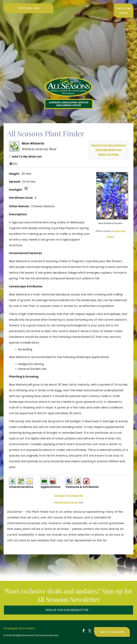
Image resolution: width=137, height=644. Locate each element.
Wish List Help (108, 154)
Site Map (59, 496)
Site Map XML (75, 496)
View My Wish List (109, 150)
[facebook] (84, 631)
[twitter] (90, 631)
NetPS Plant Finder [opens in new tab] (67, 502)
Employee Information (19, 628)
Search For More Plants (108, 145)
